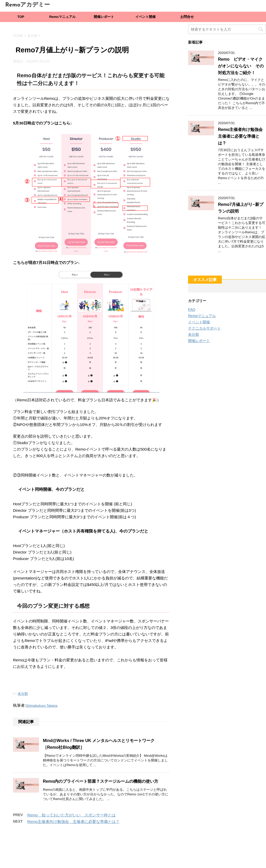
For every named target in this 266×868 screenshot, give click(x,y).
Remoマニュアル (62, 17)
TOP (21, 17)
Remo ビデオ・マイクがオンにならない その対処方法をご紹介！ (241, 66)
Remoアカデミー (28, 5)
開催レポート (104, 17)
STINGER (181, 858)
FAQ (192, 310)
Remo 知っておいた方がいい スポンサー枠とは (71, 815)
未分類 (23, 694)
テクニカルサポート (204, 328)
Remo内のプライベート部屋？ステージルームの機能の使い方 (101, 781)
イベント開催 (145, 17)
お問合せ (187, 17)
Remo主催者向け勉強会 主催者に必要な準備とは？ (73, 821)
